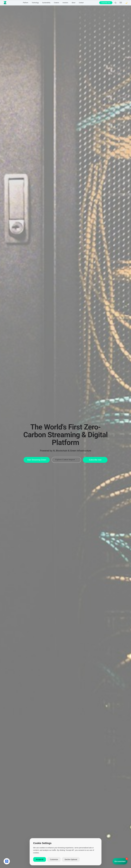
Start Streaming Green (37, 460)
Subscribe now (106, 3)
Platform (26, 3)
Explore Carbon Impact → (66, 460)
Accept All (40, 859)
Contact (81, 3)
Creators (56, 3)
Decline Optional (71, 859)
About (74, 3)
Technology (35, 3)
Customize (54, 859)
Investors (65, 3)
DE (121, 3)
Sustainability (46, 3)
